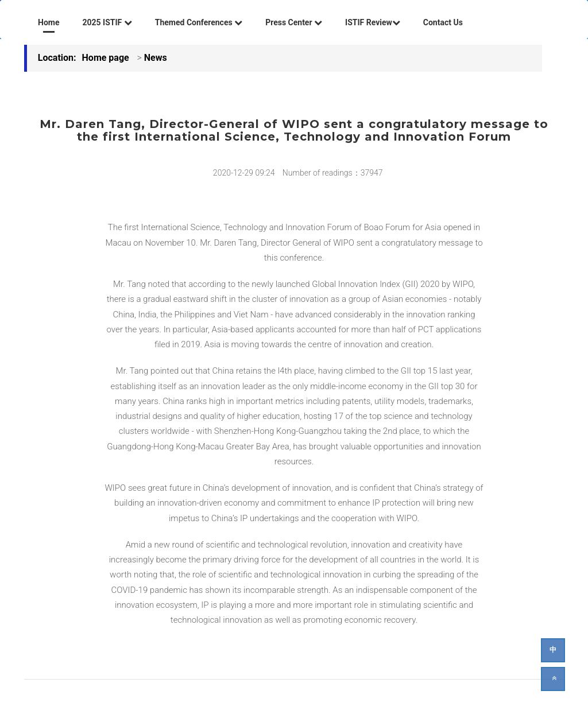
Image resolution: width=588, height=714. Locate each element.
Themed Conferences (199, 22)
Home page (106, 58)
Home (49, 22)
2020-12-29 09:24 (244, 173)
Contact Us (443, 22)
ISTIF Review (373, 22)
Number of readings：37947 (333, 173)
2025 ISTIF (107, 22)
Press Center (294, 22)
